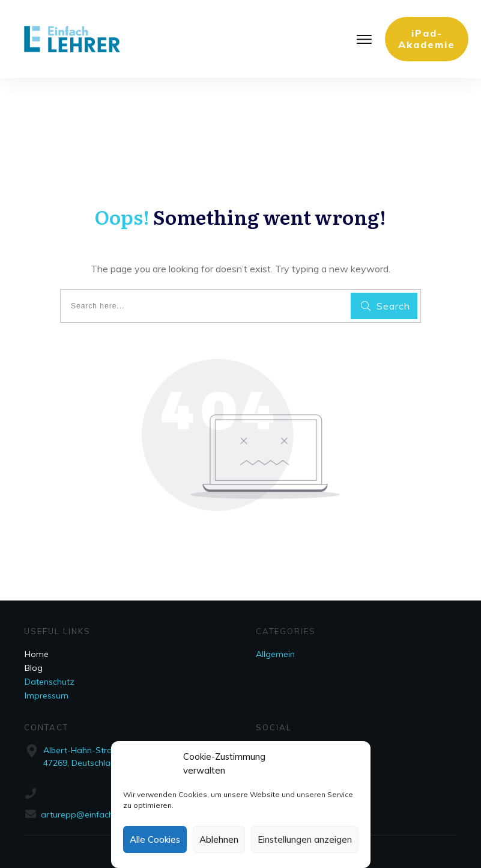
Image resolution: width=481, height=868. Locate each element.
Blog (34, 668)
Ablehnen (219, 839)
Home (37, 654)
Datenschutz (50, 682)
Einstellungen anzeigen (305, 839)
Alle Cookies (155, 839)
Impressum (47, 695)
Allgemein (275, 654)
